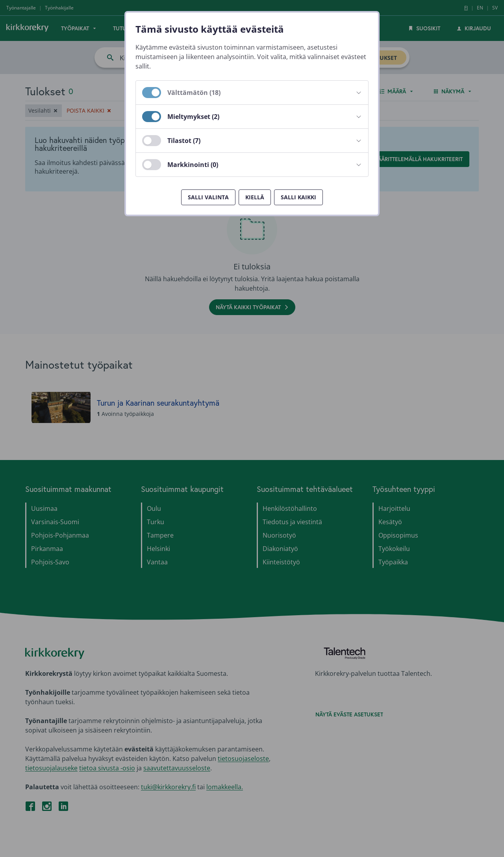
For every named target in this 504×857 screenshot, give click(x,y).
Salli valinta (208, 197)
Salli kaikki (298, 197)
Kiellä (255, 197)
